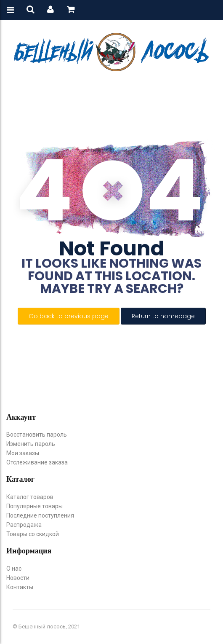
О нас (14, 569)
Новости (18, 578)
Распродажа (24, 525)
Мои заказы (23, 453)
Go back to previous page (69, 316)
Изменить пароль (31, 444)
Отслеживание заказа (37, 462)
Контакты (20, 587)
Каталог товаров (30, 497)
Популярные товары (35, 506)
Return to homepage (163, 316)
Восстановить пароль (37, 435)
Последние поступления (40, 515)
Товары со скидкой (33, 534)
